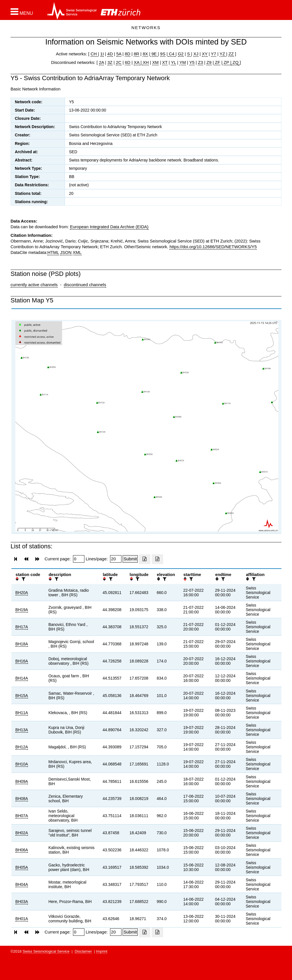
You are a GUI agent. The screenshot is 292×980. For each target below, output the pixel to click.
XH (145, 62)
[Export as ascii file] (157, 559)
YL (173, 62)
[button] (22, 12)
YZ (223, 54)
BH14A (22, 678)
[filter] (23, 579)
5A (119, 54)
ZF (217, 62)
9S (163, 54)
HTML (53, 252)
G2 (181, 54)
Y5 (192, 62)
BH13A (22, 730)
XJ (196, 54)
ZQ (235, 62)
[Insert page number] (79, 559)
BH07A (22, 816)
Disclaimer (83, 951)
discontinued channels (85, 285)
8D (128, 54)
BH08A (22, 799)
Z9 (209, 62)
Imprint (102, 951)
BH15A (22, 696)
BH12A (22, 747)
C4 (172, 54)
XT (165, 62)
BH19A (22, 610)
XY (205, 54)
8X (145, 54)
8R (136, 54)
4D (110, 54)
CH (94, 54)
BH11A (22, 713)
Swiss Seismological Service (46, 951)
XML (77, 252)
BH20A (22, 593)
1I (102, 54)
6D (128, 62)
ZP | (227, 62)
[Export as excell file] (145, 559)
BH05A (22, 867)
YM (183, 62)
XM (156, 62)
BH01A (22, 919)
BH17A (22, 627)
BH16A (22, 661)
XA (137, 62)
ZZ (231, 54)
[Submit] (130, 559)
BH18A (22, 644)
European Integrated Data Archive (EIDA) (109, 227)
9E (154, 54)
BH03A (22, 902)
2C (118, 62)
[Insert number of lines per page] (116, 559)
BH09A (22, 781)
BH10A (22, 764)
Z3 (200, 62)
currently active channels (34, 285)
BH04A (22, 884)
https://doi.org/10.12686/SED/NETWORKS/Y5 (213, 247)
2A (102, 62)
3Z (110, 62)
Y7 (214, 54)
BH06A (22, 850)
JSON (66, 252)
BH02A (22, 833)
